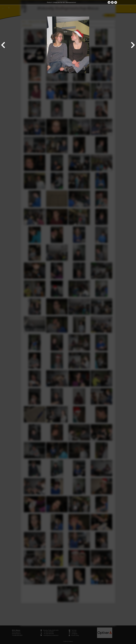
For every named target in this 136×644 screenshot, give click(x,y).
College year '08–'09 (58, 2)
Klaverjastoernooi (71, 2)
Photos (49, 2)
